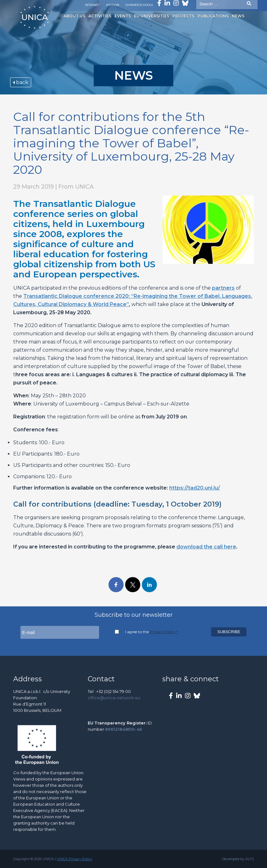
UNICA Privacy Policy (74, 859)
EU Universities (150, 16)
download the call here (206, 547)
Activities (98, 16)
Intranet (92, 5)
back (21, 82)
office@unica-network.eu (114, 698)
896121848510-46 (124, 729)
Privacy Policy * (164, 632)
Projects (182, 16)
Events (121, 16)
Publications (211, 16)
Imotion (113, 5)
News (236, 16)
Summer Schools (139, 5)
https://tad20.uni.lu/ (195, 488)
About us (73, 16)
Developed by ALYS (238, 859)
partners (223, 288)
